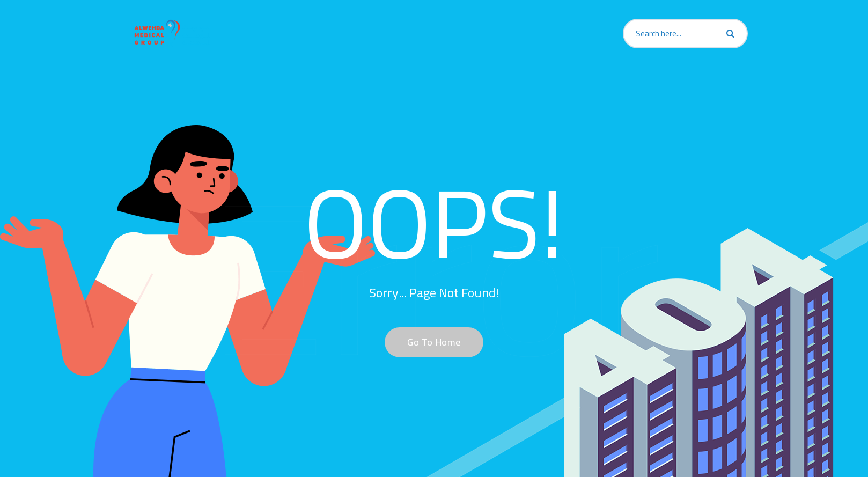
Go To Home (428, 342)
